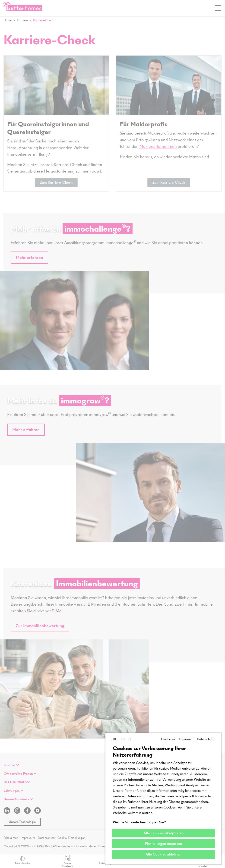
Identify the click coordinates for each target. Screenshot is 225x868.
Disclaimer (168, 739)
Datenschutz (205, 739)
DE (115, 739)
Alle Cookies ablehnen (163, 854)
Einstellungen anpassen (163, 844)
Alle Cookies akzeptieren (163, 833)
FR (123, 739)
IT (130, 739)
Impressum (186, 739)
